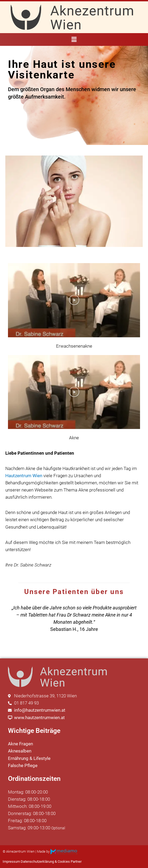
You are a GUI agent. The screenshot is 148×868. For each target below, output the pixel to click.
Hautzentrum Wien (24, 476)
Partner (76, 862)
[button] (74, 39)
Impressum (11, 862)
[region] (74, 618)
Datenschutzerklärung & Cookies (45, 862)
